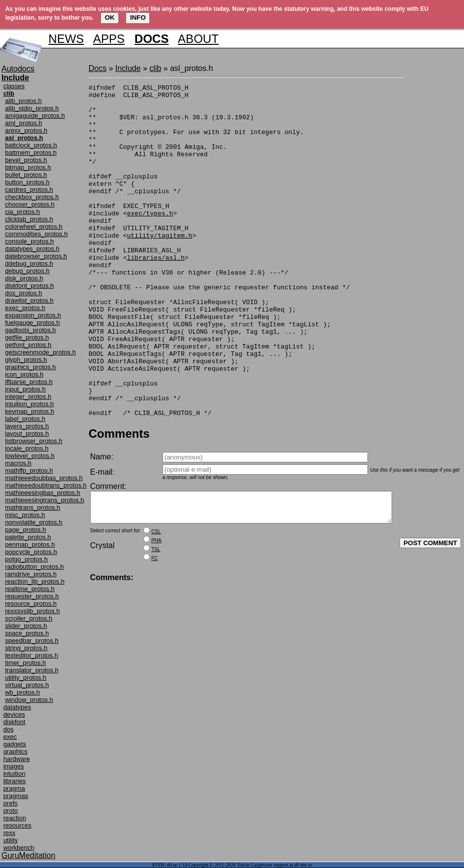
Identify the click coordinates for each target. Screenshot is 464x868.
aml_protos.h (23, 123)
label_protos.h (25, 419)
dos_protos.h (23, 293)
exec (10, 737)
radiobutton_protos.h (34, 567)
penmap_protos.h (30, 544)
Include (128, 68)
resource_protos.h (31, 604)
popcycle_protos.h (31, 552)
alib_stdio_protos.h (32, 108)
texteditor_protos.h (32, 655)
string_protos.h (26, 648)
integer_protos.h (28, 397)
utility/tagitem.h (160, 266)
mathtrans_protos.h (33, 507)
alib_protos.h (23, 101)
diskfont (15, 722)
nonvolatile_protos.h (33, 522)
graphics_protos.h (30, 367)
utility (11, 840)
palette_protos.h (28, 537)
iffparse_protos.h (29, 382)
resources (17, 825)
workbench (19, 848)
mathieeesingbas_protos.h (43, 493)
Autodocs (18, 69)
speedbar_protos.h (32, 641)
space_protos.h (27, 633)
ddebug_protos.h (29, 263)
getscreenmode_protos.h (40, 352)
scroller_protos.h (29, 618)
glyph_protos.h (26, 360)
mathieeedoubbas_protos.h (44, 478)
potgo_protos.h (26, 559)
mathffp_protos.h (29, 470)
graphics (16, 751)
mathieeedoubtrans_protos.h (46, 485)
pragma (14, 788)
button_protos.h (27, 182)
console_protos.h (29, 241)
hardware (17, 759)
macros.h (18, 463)
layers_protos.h (27, 426)
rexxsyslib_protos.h (32, 611)
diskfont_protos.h (29, 286)
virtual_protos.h (27, 685)
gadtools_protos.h (30, 330)
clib (155, 68)
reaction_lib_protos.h (35, 581)
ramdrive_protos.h (31, 574)
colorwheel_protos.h (33, 226)
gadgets (15, 744)
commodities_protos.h (36, 234)
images (14, 766)
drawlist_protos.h (29, 300)
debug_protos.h (27, 271)
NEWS (66, 39)
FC (154, 631)
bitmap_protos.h (28, 167)
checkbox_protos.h (32, 197)
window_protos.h (29, 700)
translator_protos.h (32, 670)
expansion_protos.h (33, 315)
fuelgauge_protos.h (32, 323)
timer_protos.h (25, 663)
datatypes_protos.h (32, 249)
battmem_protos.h (31, 153)
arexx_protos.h (26, 130)
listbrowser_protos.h (33, 441)
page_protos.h (25, 530)
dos (9, 729)
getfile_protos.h (27, 337)
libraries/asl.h (156, 293)
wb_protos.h (22, 692)
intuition (15, 774)
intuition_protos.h (29, 404)
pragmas (16, 796)
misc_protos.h (25, 515)
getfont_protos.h (28, 345)
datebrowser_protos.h (36, 256)
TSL (156, 622)
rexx (10, 833)
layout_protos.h (27, 434)
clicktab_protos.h (29, 219)
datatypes (17, 707)
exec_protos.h (25, 308)
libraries (15, 781)
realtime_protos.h (30, 589)
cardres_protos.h (29, 190)
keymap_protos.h (30, 411)
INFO (138, 17)
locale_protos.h (27, 448)
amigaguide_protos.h (35, 116)
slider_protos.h (26, 626)
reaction (15, 818)
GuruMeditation (28, 855)
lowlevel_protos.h (30, 456)
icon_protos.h (24, 374)
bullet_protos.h (26, 175)
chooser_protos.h (30, 204)
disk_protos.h (24, 278)
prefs (11, 803)
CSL (156, 604)
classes (14, 86)
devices (14, 714)
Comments (119, 500)
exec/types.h (150, 240)
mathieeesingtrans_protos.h (44, 500)
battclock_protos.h (31, 145)
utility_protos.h (26, 677)
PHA (156, 613)
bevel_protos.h (26, 160)
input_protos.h (25, 389)
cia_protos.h (22, 212)
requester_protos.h (32, 596)
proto (11, 811)
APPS (109, 39)
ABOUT (198, 39)
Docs (98, 68)
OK (110, 17)
